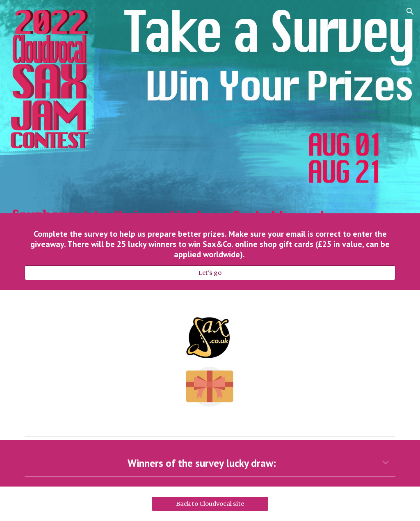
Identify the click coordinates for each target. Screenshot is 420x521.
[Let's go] (210, 273)
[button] (410, 11)
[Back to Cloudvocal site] (210, 504)
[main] (210, 244)
